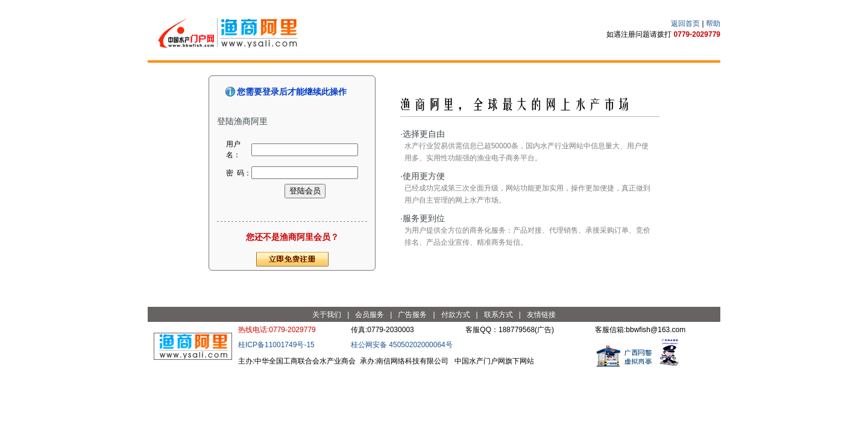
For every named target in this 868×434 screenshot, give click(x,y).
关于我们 (327, 315)
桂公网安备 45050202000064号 (402, 345)
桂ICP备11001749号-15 (276, 345)
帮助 (713, 24)
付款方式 (456, 315)
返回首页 (685, 24)
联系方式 (498, 315)
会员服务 (370, 315)
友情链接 (541, 315)
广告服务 (412, 315)
